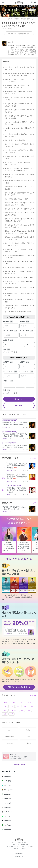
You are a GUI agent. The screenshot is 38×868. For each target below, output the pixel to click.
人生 (12, 706)
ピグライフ (7, 816)
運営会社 (24, 848)
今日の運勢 (13, 710)
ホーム (4, 19)
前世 (18, 706)
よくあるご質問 (22, 842)
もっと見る (33, 458)
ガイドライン (15, 844)
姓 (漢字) (6, 321)
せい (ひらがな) (8, 331)
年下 (12, 714)
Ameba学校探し (8, 830)
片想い (21, 703)
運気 (25, 706)
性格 (5, 714)
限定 (14, 703)
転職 (29, 710)
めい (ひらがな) (24, 331)
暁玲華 (10, 19)
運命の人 (6, 703)
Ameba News (7, 821)
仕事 (22, 710)
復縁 (32, 706)
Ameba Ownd (7, 799)
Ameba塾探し (7, 781)
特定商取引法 (24, 844)
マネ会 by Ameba (8, 790)
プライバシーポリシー (13, 846)
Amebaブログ (7, 794)
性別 (5, 349)
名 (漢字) (22, 321)
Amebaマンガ (7, 812)
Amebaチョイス (8, 777)
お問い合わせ (17, 848)
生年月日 (6, 340)
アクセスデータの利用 (27, 846)
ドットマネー (7, 785)
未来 (5, 706)
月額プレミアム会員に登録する (19, 687)
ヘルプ (14, 842)
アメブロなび (7, 825)
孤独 (5, 710)
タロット (30, 703)
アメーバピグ (7, 803)
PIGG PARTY (7, 807)
